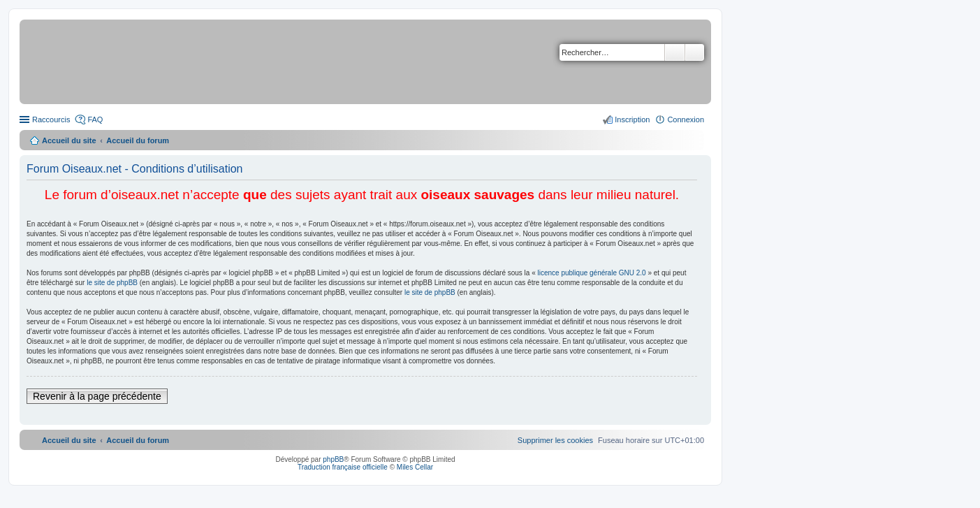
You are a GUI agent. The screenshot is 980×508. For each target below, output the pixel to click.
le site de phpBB (112, 283)
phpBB (333, 459)
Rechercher (675, 52)
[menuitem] (555, 440)
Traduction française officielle (343, 467)
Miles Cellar (415, 467)
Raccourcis (51, 119)
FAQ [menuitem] (95, 119)
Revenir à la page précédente (97, 396)
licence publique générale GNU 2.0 (592, 273)
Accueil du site (69, 140)
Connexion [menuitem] (686, 119)
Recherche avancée (695, 52)
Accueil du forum (138, 140)
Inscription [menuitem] (632, 119)
